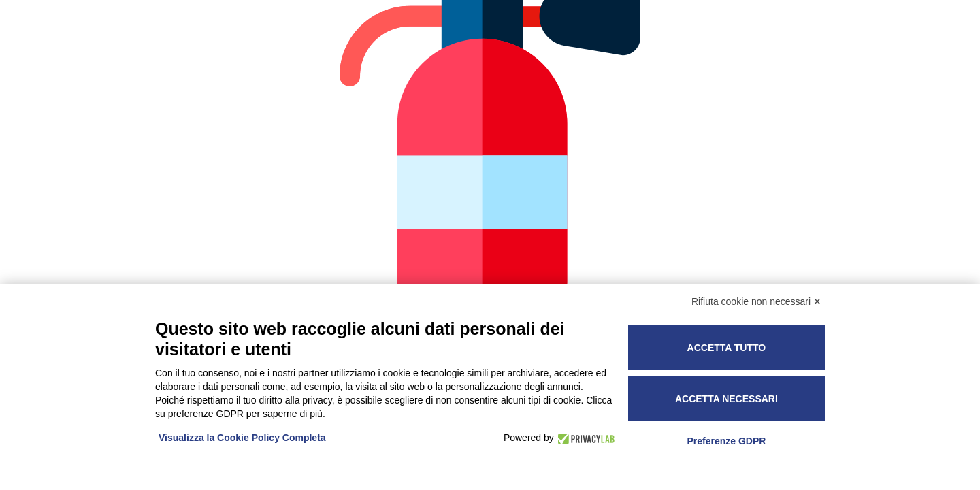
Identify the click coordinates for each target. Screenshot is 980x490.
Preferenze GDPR (726, 441)
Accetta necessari (726, 399)
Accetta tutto (727, 348)
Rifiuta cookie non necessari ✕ (756, 301)
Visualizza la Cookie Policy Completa (242, 438)
